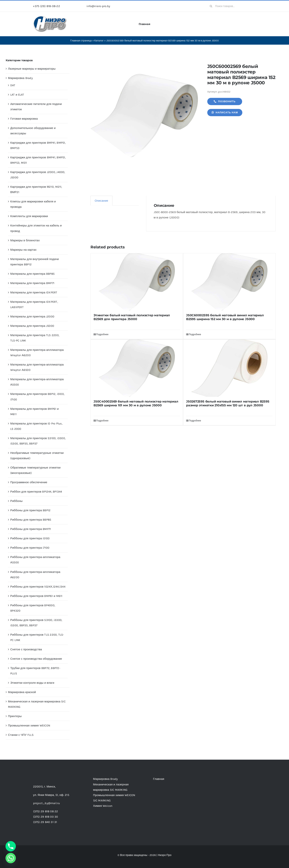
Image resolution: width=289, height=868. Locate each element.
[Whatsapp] (11, 858)
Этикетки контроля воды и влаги (32, 683)
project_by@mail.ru (47, 803)
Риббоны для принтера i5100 (30, 538)
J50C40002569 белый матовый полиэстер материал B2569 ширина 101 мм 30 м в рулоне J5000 (136, 403)
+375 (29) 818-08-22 (46, 6)
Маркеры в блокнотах (25, 240)
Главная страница (81, 41)
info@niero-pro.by (98, 6)
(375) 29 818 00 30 (46, 817)
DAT (13, 85)
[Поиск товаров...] (231, 6)
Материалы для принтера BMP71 (32, 283)
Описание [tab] (101, 201)
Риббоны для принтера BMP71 (31, 529)
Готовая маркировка (24, 119)
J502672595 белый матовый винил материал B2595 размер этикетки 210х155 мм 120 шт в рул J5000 (228, 403)
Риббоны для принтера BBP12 (30, 510)
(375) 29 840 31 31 (45, 822)
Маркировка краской (22, 692)
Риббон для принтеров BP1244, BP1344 (36, 492)
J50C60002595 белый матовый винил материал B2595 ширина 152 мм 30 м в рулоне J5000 (225, 317)
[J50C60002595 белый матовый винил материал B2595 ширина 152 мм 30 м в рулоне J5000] (229, 282)
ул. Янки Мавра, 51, (51, 795)
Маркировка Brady (20, 78)
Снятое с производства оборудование (36, 659)
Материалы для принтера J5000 (32, 326)
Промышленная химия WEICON (29, 725)
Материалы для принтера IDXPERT (34, 292)
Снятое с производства (26, 649)
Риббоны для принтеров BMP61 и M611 (36, 596)
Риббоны (16, 501)
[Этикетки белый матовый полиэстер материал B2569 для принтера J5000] (137, 282)
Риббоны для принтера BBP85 (31, 520)
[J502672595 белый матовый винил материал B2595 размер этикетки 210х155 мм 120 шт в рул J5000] (229, 368)
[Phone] (11, 846)
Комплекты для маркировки (29, 216)
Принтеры (15, 716)
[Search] (211, 6)
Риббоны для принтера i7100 (30, 548)
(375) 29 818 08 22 (46, 811)
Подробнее (102, 334)
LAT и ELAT (17, 95)
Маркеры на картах (23, 250)
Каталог (99, 41)
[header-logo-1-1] (50, 17)
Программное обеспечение (29, 482)
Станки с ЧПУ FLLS (21, 735)
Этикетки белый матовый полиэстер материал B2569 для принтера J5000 (132, 317)
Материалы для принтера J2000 (32, 316)
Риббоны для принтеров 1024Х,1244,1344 (38, 587)
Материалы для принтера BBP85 (32, 274)
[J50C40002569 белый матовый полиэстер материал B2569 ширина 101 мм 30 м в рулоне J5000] (137, 368)
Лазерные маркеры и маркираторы (32, 69)
